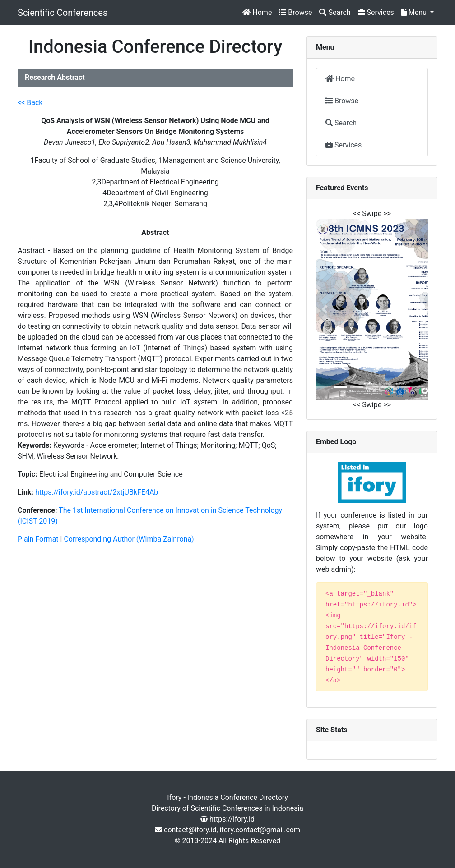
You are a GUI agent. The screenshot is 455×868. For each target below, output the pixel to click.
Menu (415, 12)
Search (335, 12)
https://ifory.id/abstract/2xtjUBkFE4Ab (97, 492)
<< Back (30, 103)
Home (257, 12)
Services (376, 12)
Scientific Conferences (63, 13)
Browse (295, 12)
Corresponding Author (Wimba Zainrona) (129, 539)
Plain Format (38, 539)
